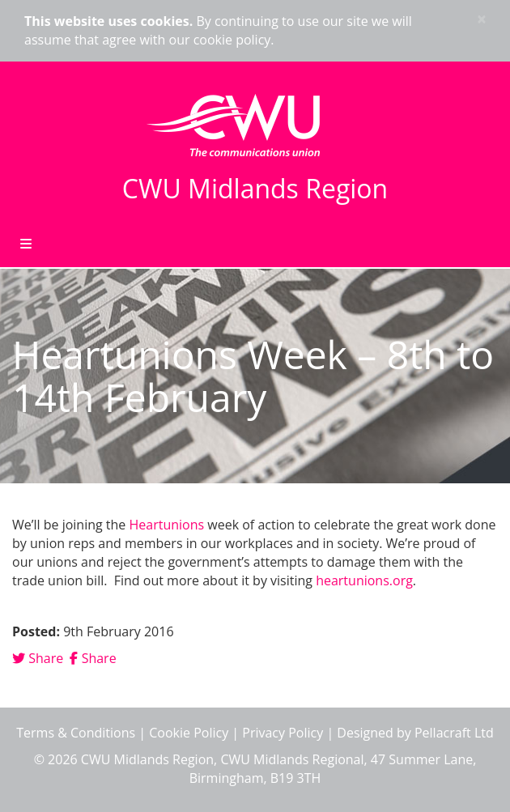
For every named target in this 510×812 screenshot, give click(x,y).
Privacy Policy (283, 733)
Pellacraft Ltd (454, 733)
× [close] (482, 19)
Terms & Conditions (76, 733)
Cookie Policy (189, 733)
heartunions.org (364, 580)
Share (38, 658)
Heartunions (169, 525)
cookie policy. (234, 40)
